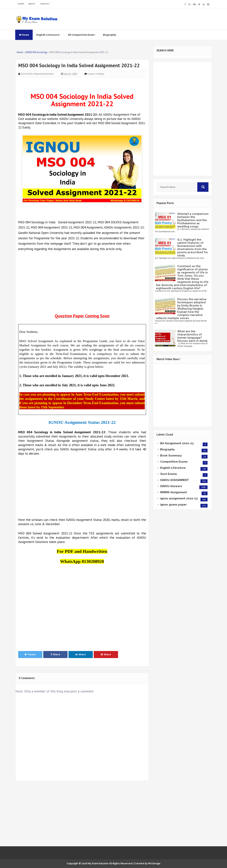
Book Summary (171, 456)
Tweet (30, 654)
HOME (21, 4)
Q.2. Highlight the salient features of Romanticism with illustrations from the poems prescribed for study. (193, 248)
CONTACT (45, 4)
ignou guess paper (173, 505)
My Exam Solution (98, 864)
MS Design (154, 864)
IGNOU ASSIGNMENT (175, 480)
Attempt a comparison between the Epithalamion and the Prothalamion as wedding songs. (193, 220)
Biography (110, 35)
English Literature (48, 35)
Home (24, 35)
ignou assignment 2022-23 (179, 498)
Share (55, 654)
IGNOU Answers (171, 486)
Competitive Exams (174, 462)
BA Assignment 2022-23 (177, 443)
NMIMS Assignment (174, 492)
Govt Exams (169, 474)
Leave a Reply (96, 74)
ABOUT (32, 4)
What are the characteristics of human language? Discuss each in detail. (193, 336)
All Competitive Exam (82, 35)
